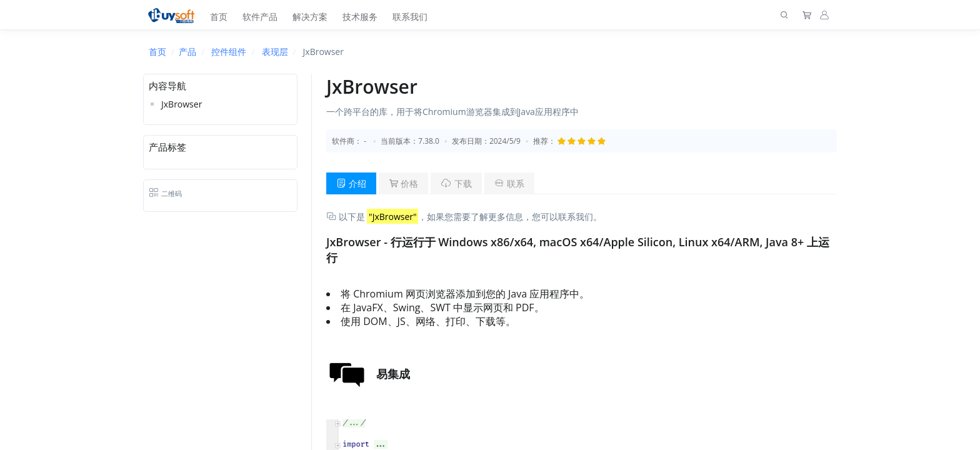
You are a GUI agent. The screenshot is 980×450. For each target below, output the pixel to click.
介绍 (351, 183)
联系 (509, 183)
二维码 (165, 193)
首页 (219, 17)
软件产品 (260, 17)
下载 (456, 183)
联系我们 (410, 17)
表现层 (275, 52)
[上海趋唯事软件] (174, 15)
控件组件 (229, 52)
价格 (404, 183)
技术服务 (360, 17)
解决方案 (310, 17)
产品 (187, 52)
